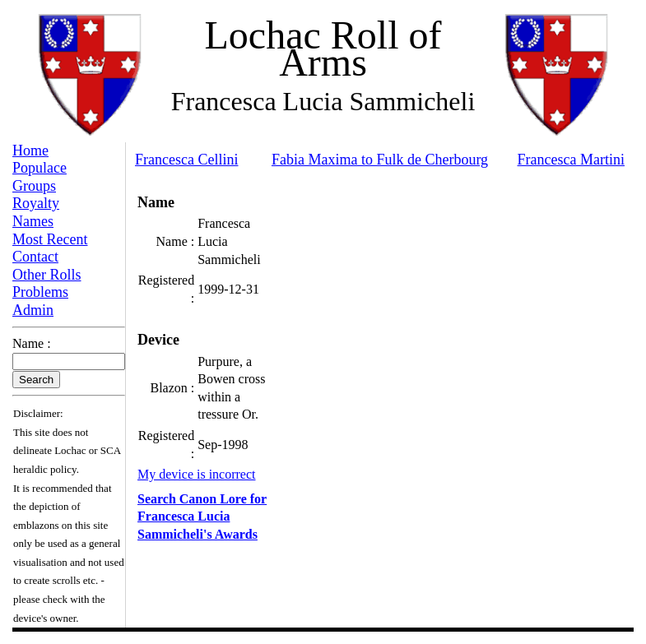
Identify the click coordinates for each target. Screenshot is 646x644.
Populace (40, 168)
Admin (33, 310)
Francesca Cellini (186, 160)
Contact (35, 257)
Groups (34, 186)
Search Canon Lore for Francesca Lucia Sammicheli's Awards (202, 517)
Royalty (36, 203)
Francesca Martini (571, 160)
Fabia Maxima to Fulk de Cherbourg (380, 160)
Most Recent (50, 239)
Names (33, 221)
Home (30, 151)
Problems (40, 292)
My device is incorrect (197, 474)
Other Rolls (47, 275)
